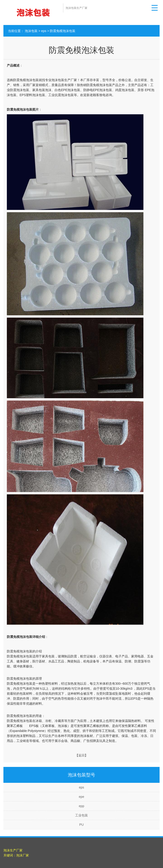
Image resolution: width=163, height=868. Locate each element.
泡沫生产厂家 (13, 850)
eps (44, 31)
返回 (81, 755)
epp (81, 806)
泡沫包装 (31, 31)
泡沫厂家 (23, 855)
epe (81, 797)
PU (81, 825)
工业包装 (81, 815)
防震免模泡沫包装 (63, 31)
